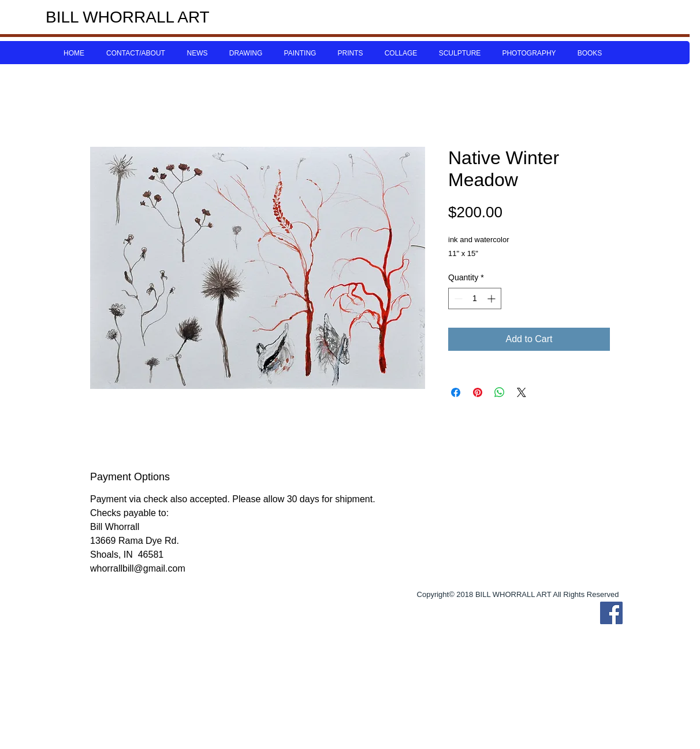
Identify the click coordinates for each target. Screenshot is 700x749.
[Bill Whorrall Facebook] (611, 613)
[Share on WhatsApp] (500, 392)
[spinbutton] (475, 299)
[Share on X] (522, 392)
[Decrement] (457, 299)
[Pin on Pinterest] (478, 392)
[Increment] (492, 299)
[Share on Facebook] (456, 392)
